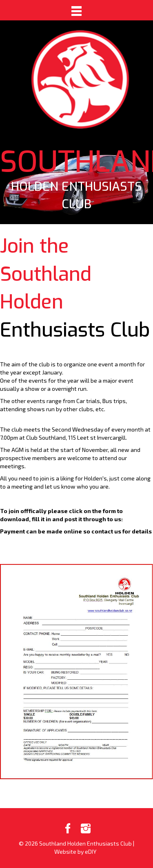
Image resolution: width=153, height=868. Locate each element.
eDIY (91, 851)
